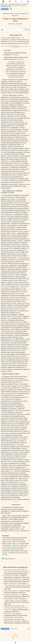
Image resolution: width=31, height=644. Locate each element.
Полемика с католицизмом (13, 613)
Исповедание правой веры (13, 579)
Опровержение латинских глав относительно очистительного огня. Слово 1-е (16, 608)
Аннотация (12, 24)
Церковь (16, 243)
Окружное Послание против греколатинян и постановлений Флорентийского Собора (14, 619)
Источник (20, 24)
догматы (4, 316)
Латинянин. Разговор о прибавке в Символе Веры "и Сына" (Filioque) (16, 599)
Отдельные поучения (11, 591)
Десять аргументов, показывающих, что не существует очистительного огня (17, 584)
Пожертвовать (5, 9)
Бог (5, 186)
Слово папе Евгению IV (12, 594)
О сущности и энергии (12, 575)
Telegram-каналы (9, 559)
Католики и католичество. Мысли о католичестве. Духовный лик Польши (17, 571)
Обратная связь (14, 629)
